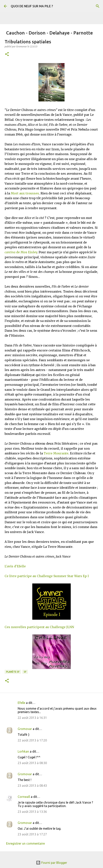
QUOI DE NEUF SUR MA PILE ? (32, 6)
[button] (7, 54)
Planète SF (13, 672)
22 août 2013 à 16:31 (32, 718)
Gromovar (25, 729)
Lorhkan (23, 751)
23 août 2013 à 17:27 (32, 834)
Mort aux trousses (25, 193)
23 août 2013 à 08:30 (32, 763)
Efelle (21, 703)
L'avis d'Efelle (15, 566)
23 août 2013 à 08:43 (32, 786)
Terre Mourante (56, 453)
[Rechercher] (98, 6)
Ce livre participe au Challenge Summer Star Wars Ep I (47, 576)
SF (25, 672)
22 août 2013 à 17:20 (32, 740)
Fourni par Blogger (51, 863)
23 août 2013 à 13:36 (32, 812)
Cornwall (24, 797)
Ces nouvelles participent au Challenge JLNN (39, 627)
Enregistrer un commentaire (25, 843)
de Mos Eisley (21, 252)
